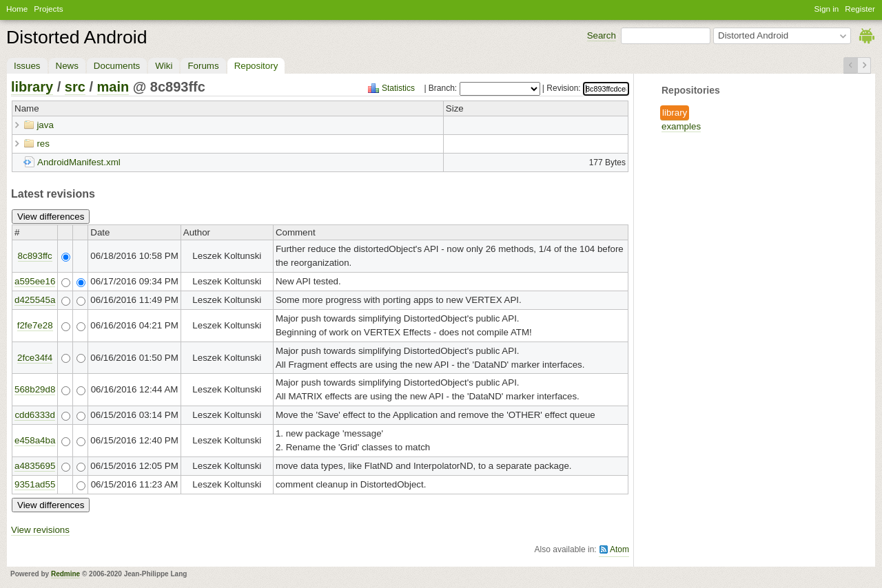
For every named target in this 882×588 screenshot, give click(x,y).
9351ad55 (35, 484)
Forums (203, 66)
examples (681, 126)
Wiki (164, 66)
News (67, 66)
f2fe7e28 (35, 325)
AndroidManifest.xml (79, 162)
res (43, 144)
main (113, 87)
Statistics (398, 88)
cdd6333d (35, 415)
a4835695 (35, 466)
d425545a (35, 300)
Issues (27, 66)
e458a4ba (35, 440)
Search (602, 35)
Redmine (65, 574)
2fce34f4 (35, 358)
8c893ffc (35, 256)
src (75, 87)
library (675, 113)
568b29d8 (35, 389)
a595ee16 (35, 281)
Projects (48, 9)
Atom (619, 549)
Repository (256, 66)
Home (17, 9)
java (45, 125)
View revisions (40, 530)
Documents (117, 66)
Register (860, 9)
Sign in (827, 9)
